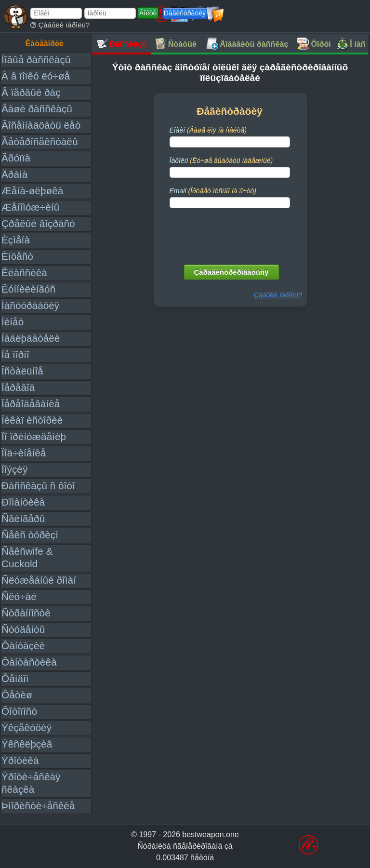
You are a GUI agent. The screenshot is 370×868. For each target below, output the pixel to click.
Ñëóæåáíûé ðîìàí (39, 580)
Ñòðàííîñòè (26, 613)
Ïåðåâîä (18, 387)
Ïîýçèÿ (14, 469)
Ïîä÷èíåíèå (24, 453)
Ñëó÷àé (19, 596)
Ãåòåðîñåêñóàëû (40, 141)
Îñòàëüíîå (22, 371)
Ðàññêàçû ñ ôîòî (38, 486)
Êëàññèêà (24, 273)
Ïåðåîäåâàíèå (31, 404)
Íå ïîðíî (15, 354)
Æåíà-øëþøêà (32, 191)
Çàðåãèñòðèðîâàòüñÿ (231, 272)
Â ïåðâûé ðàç (31, 92)
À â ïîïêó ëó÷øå (36, 76)
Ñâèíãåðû (23, 518)
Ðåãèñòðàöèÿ (185, 13)
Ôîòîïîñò (19, 711)
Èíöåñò (17, 256)
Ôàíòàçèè (23, 646)
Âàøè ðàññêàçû (37, 109)
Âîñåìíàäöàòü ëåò (41, 125)
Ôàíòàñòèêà (29, 662)
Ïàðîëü (221, 160)
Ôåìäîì (15, 678)
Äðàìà (14, 174)
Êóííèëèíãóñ (28, 289)
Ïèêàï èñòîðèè (32, 420)
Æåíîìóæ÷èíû (30, 207)
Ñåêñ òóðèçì (30, 535)
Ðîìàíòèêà (23, 502)
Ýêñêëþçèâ (27, 744)
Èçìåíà (16, 240)
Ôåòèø (17, 695)
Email (213, 191)
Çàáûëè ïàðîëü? (60, 25)
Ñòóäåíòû (23, 629)
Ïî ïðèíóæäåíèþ (34, 436)
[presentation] (231, 234)
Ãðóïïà (16, 158)
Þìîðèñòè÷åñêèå (38, 806)
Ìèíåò (13, 322)
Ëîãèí (208, 130)
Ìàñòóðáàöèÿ (30, 305)
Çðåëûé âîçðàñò (38, 223)
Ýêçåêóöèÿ (26, 728)
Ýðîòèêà (20, 760)
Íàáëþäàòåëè (31, 338)
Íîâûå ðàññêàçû (36, 60)
